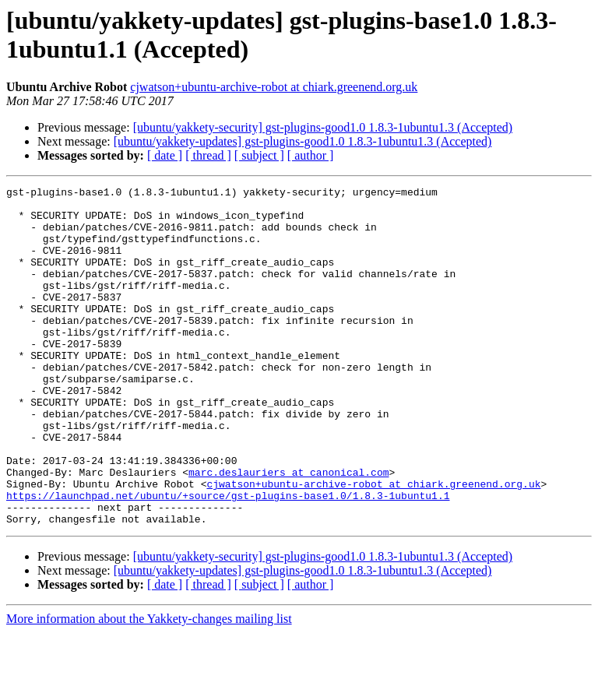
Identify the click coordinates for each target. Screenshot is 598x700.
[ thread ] (208, 155)
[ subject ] (259, 155)
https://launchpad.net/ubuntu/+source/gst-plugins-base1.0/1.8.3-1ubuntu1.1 (228, 558)
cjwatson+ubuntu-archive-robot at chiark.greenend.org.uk (274, 87)
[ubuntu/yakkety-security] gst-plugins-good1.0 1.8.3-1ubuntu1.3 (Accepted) (323, 127)
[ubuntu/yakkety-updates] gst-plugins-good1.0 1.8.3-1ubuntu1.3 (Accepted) (303, 141)
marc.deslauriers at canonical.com (288, 530)
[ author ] (311, 155)
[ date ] (165, 155)
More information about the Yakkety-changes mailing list (149, 686)
